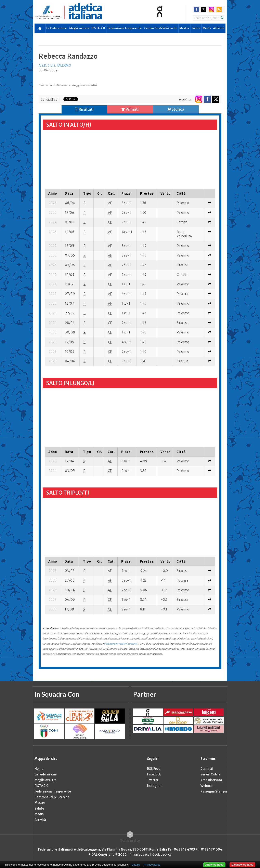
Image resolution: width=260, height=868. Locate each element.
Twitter (153, 780)
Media (207, 28)
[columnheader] (53, 193)
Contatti (207, 769)
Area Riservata (211, 780)
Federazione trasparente (125, 28)
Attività (219, 28)
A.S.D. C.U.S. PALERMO (55, 65)
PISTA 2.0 (98, 28)
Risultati (84, 109)
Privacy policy (139, 855)
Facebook (154, 774)
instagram (212, 9)
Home (39, 769)
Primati (130, 109)
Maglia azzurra (79, 28)
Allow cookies (214, 865)
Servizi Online (210, 774)
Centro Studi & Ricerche (161, 28)
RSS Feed (154, 769)
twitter (204, 9)
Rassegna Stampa (214, 791)
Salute (196, 28)
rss (219, 9)
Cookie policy (162, 855)
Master (184, 28)
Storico (176, 109)
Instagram (155, 786)
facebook (196, 9)
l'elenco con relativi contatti (121, 644)
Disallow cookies (242, 865)
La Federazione (57, 28)
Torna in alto (130, 841)
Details (136, 865)
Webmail (207, 786)
